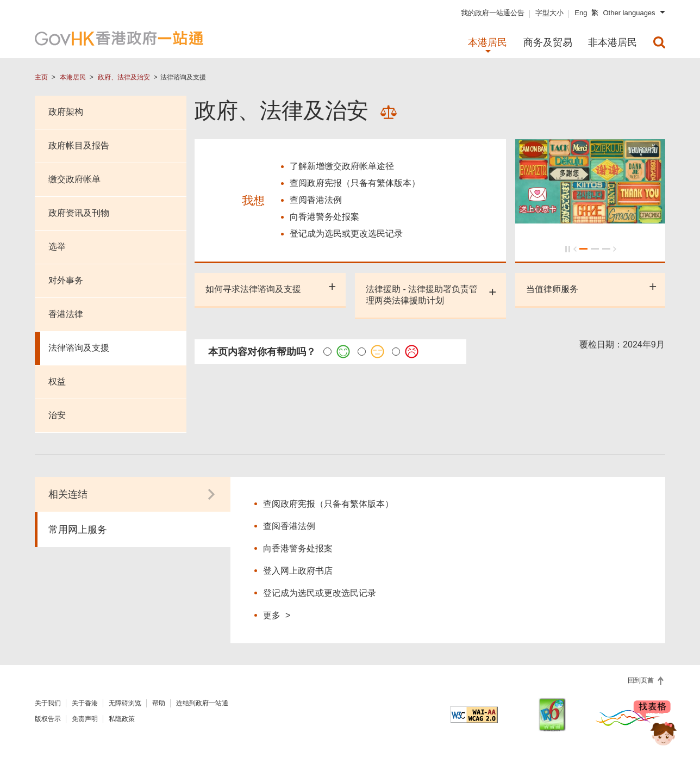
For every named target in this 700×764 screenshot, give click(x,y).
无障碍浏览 (125, 703)
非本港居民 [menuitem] (612, 42)
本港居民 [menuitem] (487, 42)
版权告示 (48, 719)
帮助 (159, 703)
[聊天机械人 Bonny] (655, 725)
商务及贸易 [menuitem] (548, 42)
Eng (581, 13)
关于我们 (48, 703)
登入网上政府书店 (298, 571)
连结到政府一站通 (202, 703)
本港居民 (73, 77)
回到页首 (642, 680)
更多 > (277, 615)
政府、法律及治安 (124, 77)
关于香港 (85, 703)
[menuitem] (659, 42)
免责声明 (85, 719)
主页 (41, 77)
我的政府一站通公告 (493, 13)
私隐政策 (122, 719)
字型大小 (549, 13)
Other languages (629, 13)
